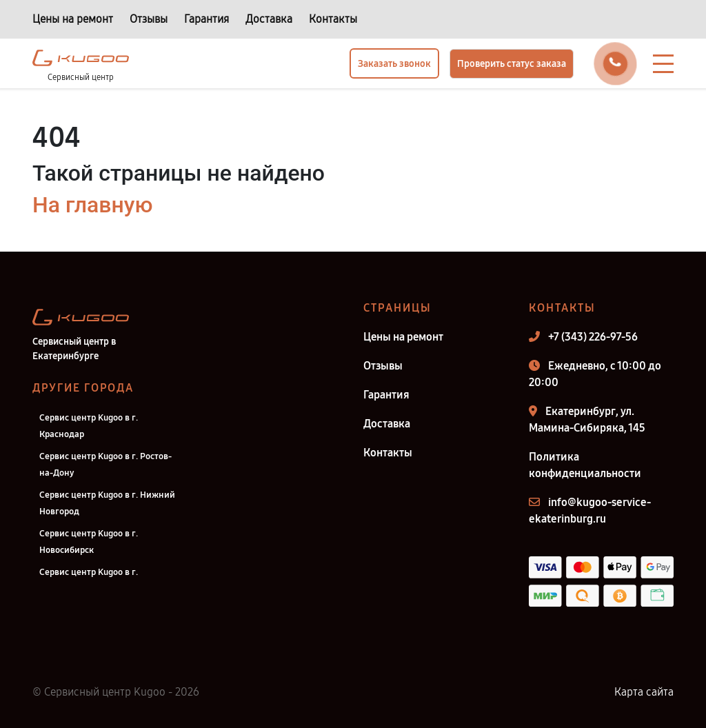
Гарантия (206, 19)
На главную (92, 205)
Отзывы (149, 19)
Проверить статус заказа (512, 64)
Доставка (269, 19)
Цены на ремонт (73, 19)
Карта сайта (644, 692)
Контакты (333, 19)
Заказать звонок (394, 64)
